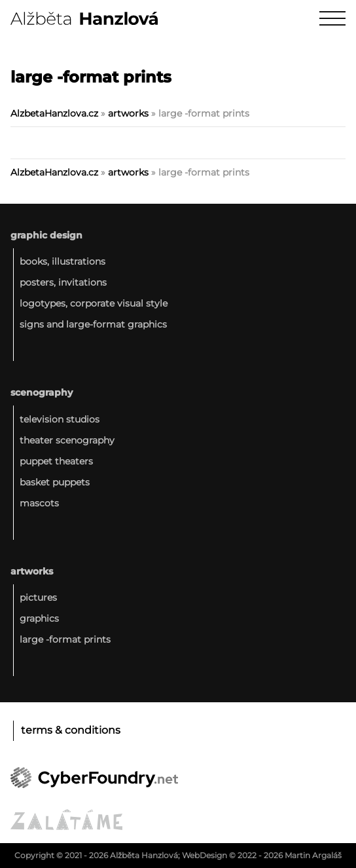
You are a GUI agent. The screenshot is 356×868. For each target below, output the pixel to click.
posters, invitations (63, 282)
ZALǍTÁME (66, 820)
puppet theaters (56, 461)
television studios (60, 419)
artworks (128, 113)
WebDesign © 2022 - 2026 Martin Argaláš (262, 855)
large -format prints (65, 639)
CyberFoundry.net (94, 778)
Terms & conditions (71, 730)
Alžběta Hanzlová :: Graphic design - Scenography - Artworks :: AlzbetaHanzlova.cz (84, 18)
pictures (38, 597)
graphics (39, 618)
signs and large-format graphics (93, 324)
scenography (42, 392)
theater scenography (67, 440)
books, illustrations (62, 261)
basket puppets (55, 482)
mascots (39, 503)
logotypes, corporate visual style (94, 303)
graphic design (46, 235)
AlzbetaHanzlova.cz (54, 113)
